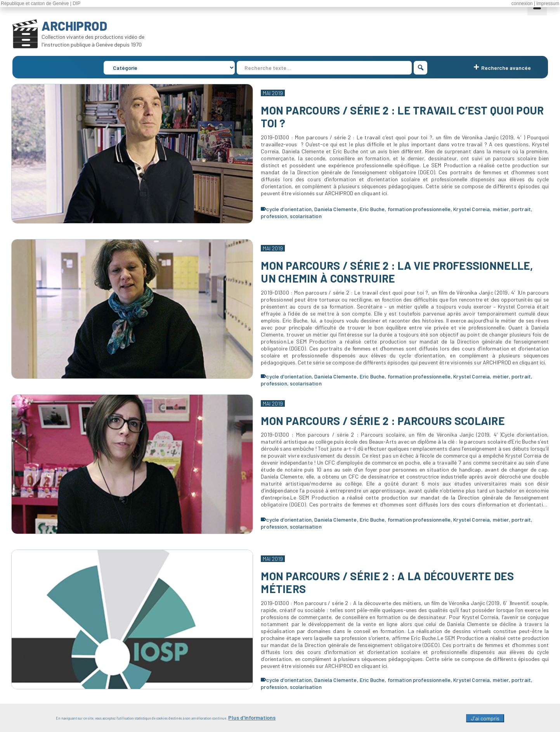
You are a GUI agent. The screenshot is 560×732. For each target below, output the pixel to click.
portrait (521, 209)
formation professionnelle (419, 209)
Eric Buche (372, 209)
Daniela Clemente (335, 209)
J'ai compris (485, 721)
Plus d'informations (252, 720)
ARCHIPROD (74, 26)
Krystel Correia (472, 209)
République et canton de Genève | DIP (41, 3)
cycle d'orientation (289, 209)
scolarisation (306, 216)
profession (274, 216)
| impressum (547, 3)
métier (501, 209)
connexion (522, 3)
